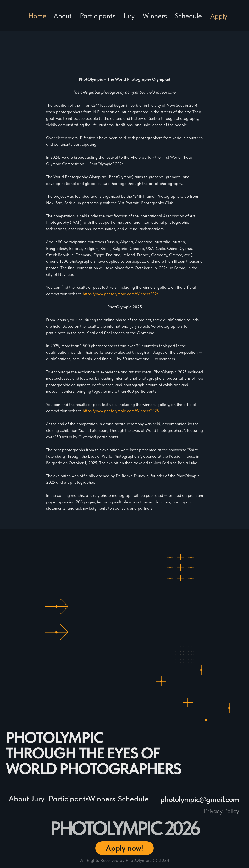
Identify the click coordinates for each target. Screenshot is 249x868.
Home (37, 16)
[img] (237, 24)
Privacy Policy (222, 811)
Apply (219, 16)
